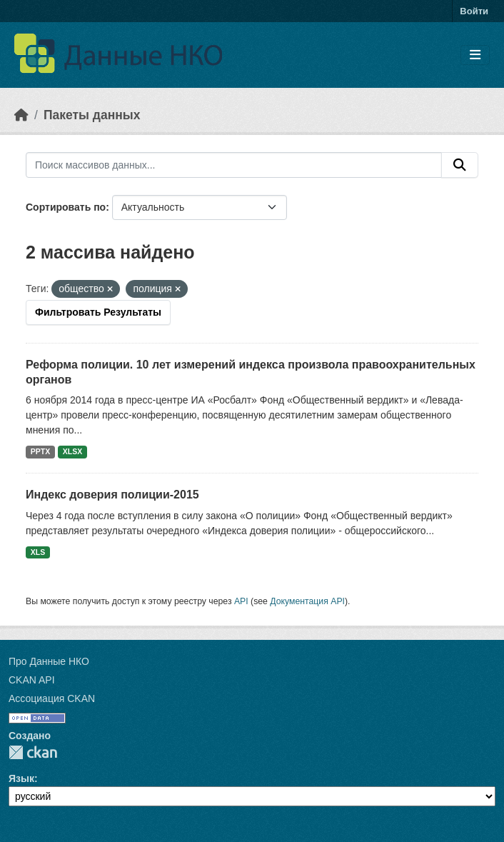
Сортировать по (66, 207)
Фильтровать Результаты (98, 312)
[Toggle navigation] (475, 55)
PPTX (40, 451)
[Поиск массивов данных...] (234, 165)
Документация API (307, 601)
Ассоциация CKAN (52, 698)
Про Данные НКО (49, 661)
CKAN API (32, 680)
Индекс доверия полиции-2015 (112, 495)
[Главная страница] (21, 115)
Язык (21, 778)
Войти (474, 11)
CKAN (33, 752)
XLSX (72, 451)
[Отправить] (460, 165)
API (241, 601)
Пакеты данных (92, 115)
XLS (38, 552)
